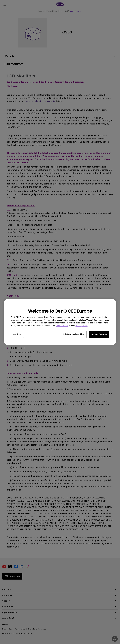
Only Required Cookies (73, 334)
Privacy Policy (82, 326)
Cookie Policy (62, 326)
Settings (17, 334)
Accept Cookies (99, 334)
